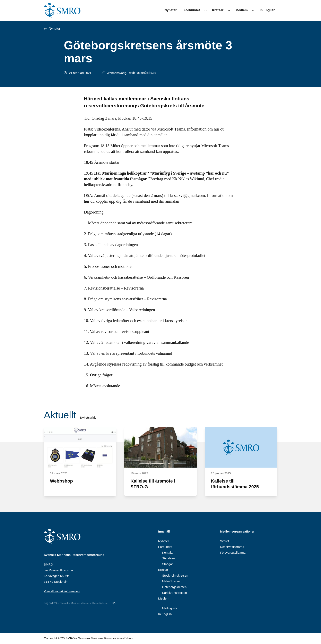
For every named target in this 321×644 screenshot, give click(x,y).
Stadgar (168, 565)
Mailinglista (170, 609)
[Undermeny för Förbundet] (211, 10)
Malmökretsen (172, 582)
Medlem (245, 10)
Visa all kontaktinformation (62, 592)
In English (269, 10)
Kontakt (167, 553)
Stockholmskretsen (175, 576)
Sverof (224, 542)
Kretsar (223, 10)
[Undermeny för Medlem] (255, 10)
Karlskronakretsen (175, 593)
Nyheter (180, 10)
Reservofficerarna (232, 548)
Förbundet (199, 10)
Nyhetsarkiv (88, 419)
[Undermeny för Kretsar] (232, 10)
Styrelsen (169, 559)
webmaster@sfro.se (143, 73)
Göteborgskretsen (174, 588)
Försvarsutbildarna (233, 553)
